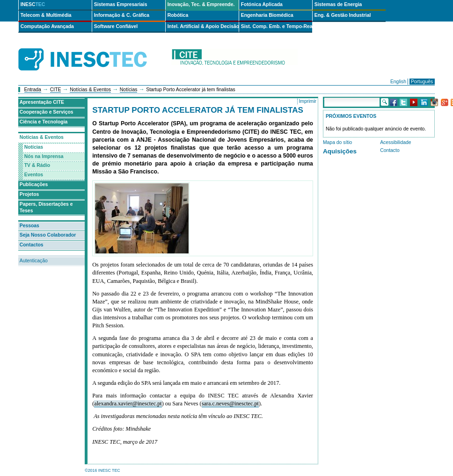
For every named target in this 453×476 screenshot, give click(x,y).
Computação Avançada (47, 26)
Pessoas (29, 226)
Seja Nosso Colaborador (48, 235)
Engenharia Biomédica (267, 15)
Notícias (129, 90)
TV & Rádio (37, 165)
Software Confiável (116, 26)
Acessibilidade (395, 142)
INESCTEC (93, 49)
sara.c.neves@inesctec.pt (230, 404)
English (398, 82)
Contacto (390, 150)
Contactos (32, 245)
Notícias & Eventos (90, 90)
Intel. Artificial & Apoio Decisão (203, 26)
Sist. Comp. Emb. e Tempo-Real (277, 26)
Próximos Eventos (351, 116)
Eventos (34, 175)
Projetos (29, 194)
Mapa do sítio (337, 142)
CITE (56, 90)
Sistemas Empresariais (121, 4)
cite (234, 60)
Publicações (34, 184)
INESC (33, 4)
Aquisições (340, 151)
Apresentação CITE (42, 102)
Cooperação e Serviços (47, 112)
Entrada (33, 90)
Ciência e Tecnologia (44, 122)
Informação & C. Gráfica (122, 15)
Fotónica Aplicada (262, 4)
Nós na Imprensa (44, 156)
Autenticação (34, 261)
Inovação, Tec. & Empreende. (201, 4)
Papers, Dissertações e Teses (46, 208)
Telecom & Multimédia (46, 15)
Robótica (178, 15)
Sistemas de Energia (338, 4)
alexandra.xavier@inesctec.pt (128, 404)
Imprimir (307, 101)
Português (422, 82)
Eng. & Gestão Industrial (343, 15)
